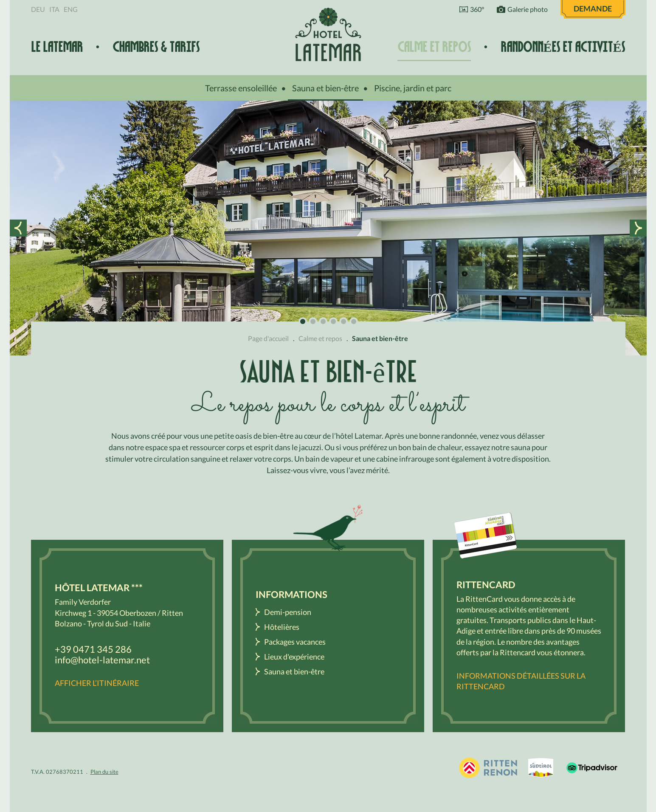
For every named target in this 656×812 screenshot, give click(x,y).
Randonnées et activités (563, 47)
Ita (54, 9)
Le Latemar (57, 47)
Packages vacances (295, 642)
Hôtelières (282, 627)
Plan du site (104, 772)
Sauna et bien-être (325, 88)
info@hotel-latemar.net (102, 660)
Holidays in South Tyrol (488, 768)
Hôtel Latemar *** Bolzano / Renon (328, 34)
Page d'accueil (268, 338)
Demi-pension (288, 612)
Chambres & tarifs (156, 47)
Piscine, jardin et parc (413, 88)
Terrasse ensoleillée (241, 88)
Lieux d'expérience (294, 657)
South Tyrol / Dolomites (541, 768)
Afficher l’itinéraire (97, 683)
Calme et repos (434, 47)
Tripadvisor (592, 768)
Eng (71, 9)
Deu (38, 9)
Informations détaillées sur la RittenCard (521, 681)
